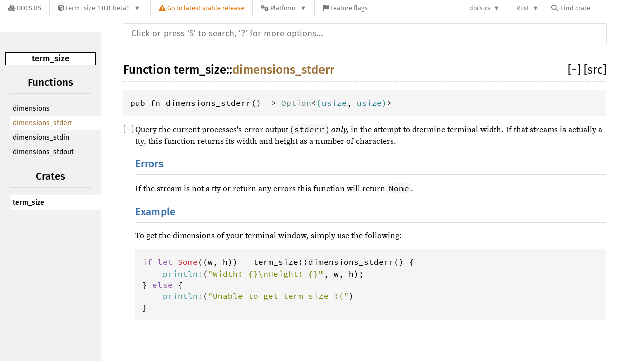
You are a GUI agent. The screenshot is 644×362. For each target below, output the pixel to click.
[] (576, 70)
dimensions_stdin (41, 138)
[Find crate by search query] (602, 8)
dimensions (31, 108)
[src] (595, 70)
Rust (523, 8)
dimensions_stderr (43, 123)
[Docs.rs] (25, 8)
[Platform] (284, 8)
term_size (51, 59)
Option (296, 103)
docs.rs (480, 8)
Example (155, 212)
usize (334, 103)
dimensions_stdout (43, 152)
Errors (149, 164)
